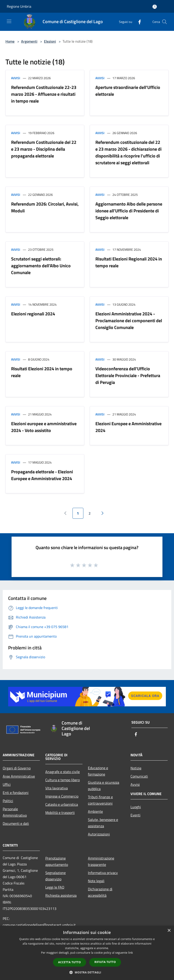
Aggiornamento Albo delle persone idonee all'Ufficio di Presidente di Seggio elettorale (129, 211)
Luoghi (136, 807)
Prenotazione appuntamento (57, 861)
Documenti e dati (16, 823)
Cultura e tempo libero (63, 780)
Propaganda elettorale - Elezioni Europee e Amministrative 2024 (42, 475)
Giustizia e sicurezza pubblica (104, 786)
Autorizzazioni (99, 834)
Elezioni (50, 41)
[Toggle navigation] (9, 21)
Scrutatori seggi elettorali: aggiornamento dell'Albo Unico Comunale (41, 266)
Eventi (135, 815)
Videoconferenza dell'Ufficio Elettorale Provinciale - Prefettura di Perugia (128, 375)
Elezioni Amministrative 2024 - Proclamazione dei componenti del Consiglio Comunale (129, 321)
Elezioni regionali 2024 (33, 314)
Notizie (136, 768)
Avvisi (16, 78)
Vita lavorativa (57, 788)
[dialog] (87, 953)
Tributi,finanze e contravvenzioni (100, 800)
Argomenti (29, 41)
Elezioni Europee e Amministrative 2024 (128, 427)
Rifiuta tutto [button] (105, 962)
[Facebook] (138, 22)
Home (10, 41)
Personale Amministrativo (15, 812)
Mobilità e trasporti (60, 813)
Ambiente (95, 811)
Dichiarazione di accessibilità (100, 892)
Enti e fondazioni (16, 793)
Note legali (96, 881)
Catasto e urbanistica (62, 804)
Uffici (7, 784)
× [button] (169, 931)
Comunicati (139, 776)
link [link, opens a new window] (131, 953)
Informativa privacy (103, 873)
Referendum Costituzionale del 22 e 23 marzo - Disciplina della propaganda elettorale (44, 149)
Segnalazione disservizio (56, 876)
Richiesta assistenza (61, 895)
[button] (87, 972)
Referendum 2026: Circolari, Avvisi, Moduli (45, 207)
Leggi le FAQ (55, 887)
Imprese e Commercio (62, 796)
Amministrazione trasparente (101, 861)
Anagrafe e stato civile (63, 772)
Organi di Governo (17, 768)
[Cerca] (164, 22)
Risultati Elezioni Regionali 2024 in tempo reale (129, 262)
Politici (8, 801)
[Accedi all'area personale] (155, 7)
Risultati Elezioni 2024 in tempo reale (42, 372)
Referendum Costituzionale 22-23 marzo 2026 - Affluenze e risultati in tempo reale (44, 94)
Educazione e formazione (98, 771)
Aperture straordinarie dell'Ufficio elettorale (128, 91)
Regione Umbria (19, 6)
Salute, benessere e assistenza (103, 823)
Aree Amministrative (19, 776)
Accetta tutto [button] (70, 962)
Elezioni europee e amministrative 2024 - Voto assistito (44, 427)
